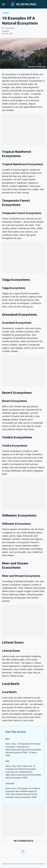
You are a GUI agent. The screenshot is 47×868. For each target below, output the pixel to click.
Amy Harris (10, 28)
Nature (6, 13)
